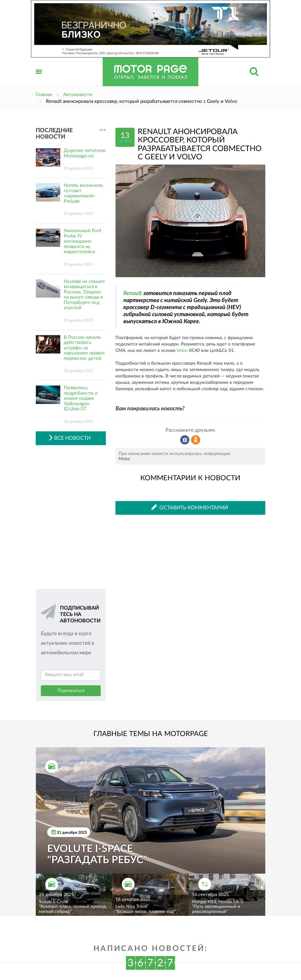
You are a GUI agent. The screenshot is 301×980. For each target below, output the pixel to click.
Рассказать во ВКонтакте (185, 440)
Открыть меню (39, 79)
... (103, 130)
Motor (124, 459)
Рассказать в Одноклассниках (196, 440)
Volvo (182, 351)
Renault (133, 293)
